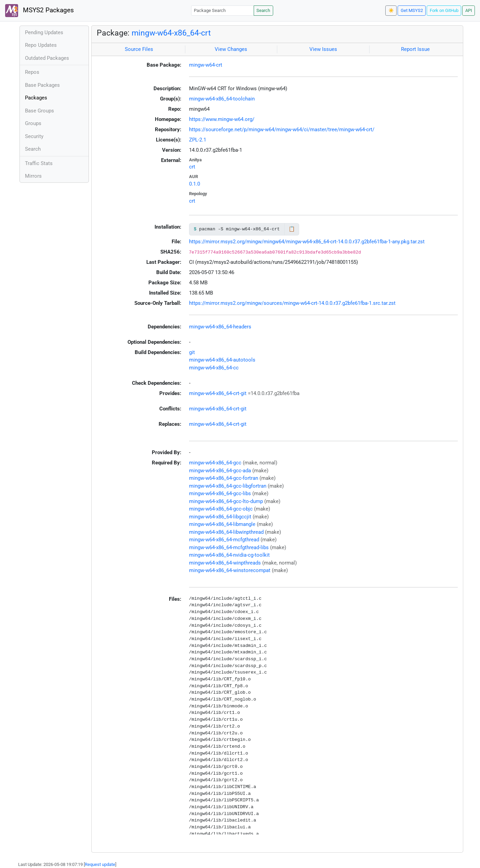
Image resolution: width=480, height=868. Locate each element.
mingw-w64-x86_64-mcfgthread (224, 540)
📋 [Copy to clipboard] (292, 229)
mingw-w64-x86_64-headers (220, 327)
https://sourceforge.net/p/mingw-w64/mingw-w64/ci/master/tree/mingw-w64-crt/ (282, 130)
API (469, 10)
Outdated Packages (47, 58)
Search (263, 10)
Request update (100, 864)
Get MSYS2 (412, 10)
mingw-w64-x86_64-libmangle (222, 524)
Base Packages (42, 85)
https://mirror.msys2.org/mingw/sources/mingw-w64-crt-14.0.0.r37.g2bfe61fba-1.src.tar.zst (292, 303)
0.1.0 (195, 184)
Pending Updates (44, 32)
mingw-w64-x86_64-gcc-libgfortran (228, 486)
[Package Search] (223, 10)
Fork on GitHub (444, 10)
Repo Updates (41, 45)
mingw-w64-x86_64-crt (171, 33)
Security (34, 136)
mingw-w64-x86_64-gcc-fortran (224, 478)
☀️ (391, 10)
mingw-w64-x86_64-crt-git (218, 393)
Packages (36, 98)
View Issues (323, 49)
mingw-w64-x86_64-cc (214, 368)
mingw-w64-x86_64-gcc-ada (220, 471)
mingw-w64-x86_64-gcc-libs (220, 493)
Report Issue (415, 49)
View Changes (231, 49)
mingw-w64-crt (206, 65)
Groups (33, 123)
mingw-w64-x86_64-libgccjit (220, 517)
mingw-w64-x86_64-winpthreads (225, 563)
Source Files (139, 49)
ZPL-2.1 (198, 140)
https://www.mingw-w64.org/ (222, 119)
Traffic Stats (39, 163)
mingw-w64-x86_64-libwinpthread (226, 532)
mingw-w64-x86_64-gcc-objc (221, 509)
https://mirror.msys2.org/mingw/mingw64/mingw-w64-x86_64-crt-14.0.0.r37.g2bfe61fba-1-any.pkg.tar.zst (307, 242)
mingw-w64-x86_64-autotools (222, 360)
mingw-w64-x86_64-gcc (215, 463)
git (192, 352)
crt (192, 167)
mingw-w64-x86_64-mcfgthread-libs (229, 547)
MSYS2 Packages (39, 11)
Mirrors (33, 176)
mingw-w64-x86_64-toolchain (222, 99)
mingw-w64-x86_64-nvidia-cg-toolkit (229, 555)
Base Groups (39, 111)
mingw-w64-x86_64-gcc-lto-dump (226, 501)
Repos (32, 72)
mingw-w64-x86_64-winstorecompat (230, 570)
